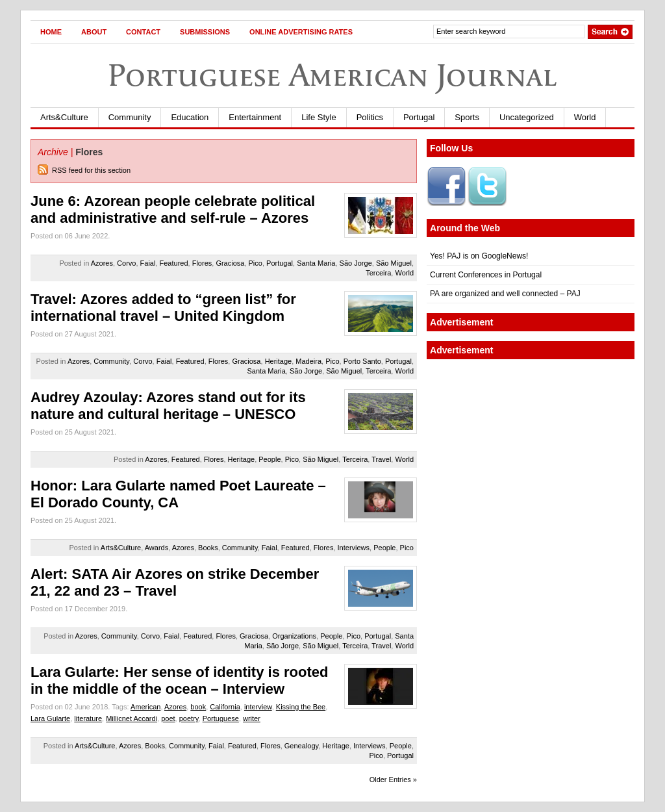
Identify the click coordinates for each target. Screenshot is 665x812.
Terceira (378, 273)
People (270, 459)
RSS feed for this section (91, 170)
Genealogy (301, 746)
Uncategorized (527, 117)
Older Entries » (393, 780)
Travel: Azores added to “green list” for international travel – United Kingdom (163, 308)
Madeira (308, 361)
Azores (102, 263)
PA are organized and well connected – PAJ (505, 294)
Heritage (279, 361)
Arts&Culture (64, 117)
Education (190, 117)
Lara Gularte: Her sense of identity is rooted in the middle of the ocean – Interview (179, 680)
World (585, 117)
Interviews (354, 548)
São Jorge (356, 263)
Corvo (126, 263)
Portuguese (221, 718)
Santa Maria (316, 263)
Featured (174, 263)
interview (258, 707)
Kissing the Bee (301, 707)
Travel (381, 459)
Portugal (419, 117)
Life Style (319, 117)
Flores (202, 263)
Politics (370, 117)
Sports (467, 117)
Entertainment (255, 117)
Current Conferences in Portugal (486, 275)
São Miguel (394, 263)
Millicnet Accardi (132, 718)
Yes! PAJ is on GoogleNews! (479, 256)
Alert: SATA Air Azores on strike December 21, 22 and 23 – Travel (175, 582)
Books (208, 548)
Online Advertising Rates (301, 32)
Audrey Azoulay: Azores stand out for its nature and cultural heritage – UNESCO (168, 406)
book (198, 707)
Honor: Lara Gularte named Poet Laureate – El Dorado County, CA (178, 494)
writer (252, 718)
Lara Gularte (50, 718)
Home (51, 32)
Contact (143, 32)
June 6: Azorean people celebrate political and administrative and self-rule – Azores (173, 209)
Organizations (294, 636)
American (145, 707)
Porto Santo (362, 361)
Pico (256, 263)
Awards (157, 548)
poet (168, 718)
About (94, 32)
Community (130, 117)
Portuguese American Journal (332, 75)
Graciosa (230, 263)
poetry (189, 718)
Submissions (205, 32)
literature (88, 718)
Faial (148, 263)
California (225, 707)
